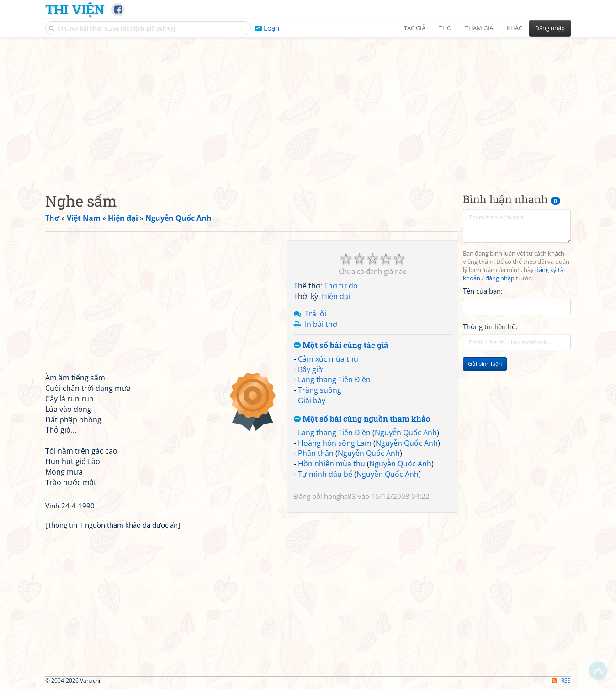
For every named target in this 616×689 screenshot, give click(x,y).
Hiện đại (336, 296)
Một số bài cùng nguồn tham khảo (362, 419)
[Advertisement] (308, 107)
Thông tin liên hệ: (490, 326)
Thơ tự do (341, 286)
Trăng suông (320, 390)
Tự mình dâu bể (325, 474)
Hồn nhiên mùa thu (332, 464)
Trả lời (316, 314)
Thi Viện (75, 9)
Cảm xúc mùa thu (328, 359)
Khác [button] (515, 28)
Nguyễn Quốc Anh (406, 433)
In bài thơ (321, 324)
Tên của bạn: (483, 291)
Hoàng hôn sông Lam (335, 443)
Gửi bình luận (485, 364)
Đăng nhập (550, 28)
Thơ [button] (445, 28)
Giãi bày (312, 401)
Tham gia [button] (479, 28)
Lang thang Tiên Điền (334, 379)
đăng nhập (500, 278)
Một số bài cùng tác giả (341, 345)
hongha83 (340, 496)
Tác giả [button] (415, 28)
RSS (561, 681)
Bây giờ (310, 369)
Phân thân (316, 453)
